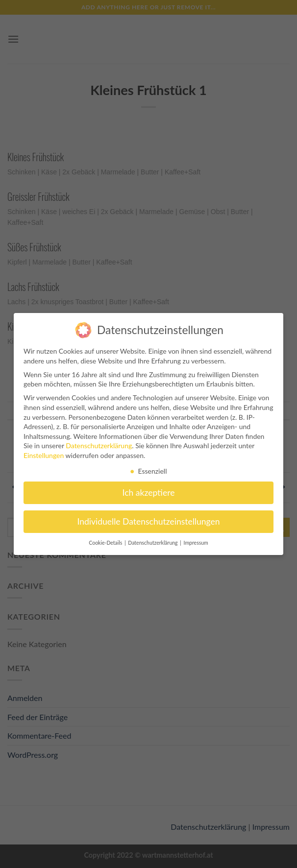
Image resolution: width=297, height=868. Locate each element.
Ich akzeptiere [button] (149, 489)
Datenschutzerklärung (99, 442)
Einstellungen (44, 451)
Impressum (196, 539)
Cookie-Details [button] (106, 539)
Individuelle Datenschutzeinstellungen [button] (149, 518)
